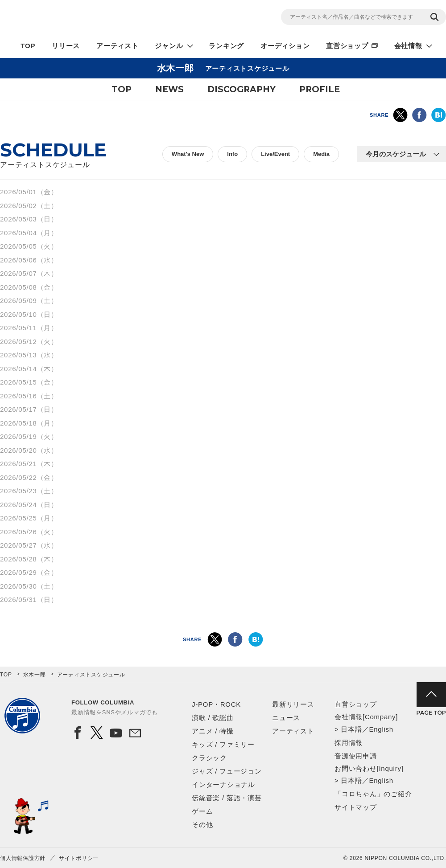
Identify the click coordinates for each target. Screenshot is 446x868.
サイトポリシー (79, 858)
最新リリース (293, 704)
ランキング (226, 46)
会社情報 (408, 46)
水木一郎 (35, 675)
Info (232, 154)
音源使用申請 (356, 756)
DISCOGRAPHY (242, 89)
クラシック (209, 758)
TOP (28, 46)
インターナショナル (223, 784)
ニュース (286, 718)
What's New (188, 154)
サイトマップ (356, 807)
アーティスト (118, 46)
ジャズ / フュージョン (227, 771)
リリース (66, 46)
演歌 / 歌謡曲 (213, 718)
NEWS (169, 89)
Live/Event (275, 154)
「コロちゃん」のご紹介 (373, 794)
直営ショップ (347, 46)
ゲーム (202, 811)
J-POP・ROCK (216, 704)
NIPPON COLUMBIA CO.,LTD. (80, 18)
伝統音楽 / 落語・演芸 (227, 798)
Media (321, 154)
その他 (202, 825)
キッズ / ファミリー (223, 744)
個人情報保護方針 (23, 858)
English (381, 729)
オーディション (285, 46)
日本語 (351, 729)
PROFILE (320, 89)
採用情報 (349, 743)
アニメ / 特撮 (213, 731)
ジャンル (169, 46)
